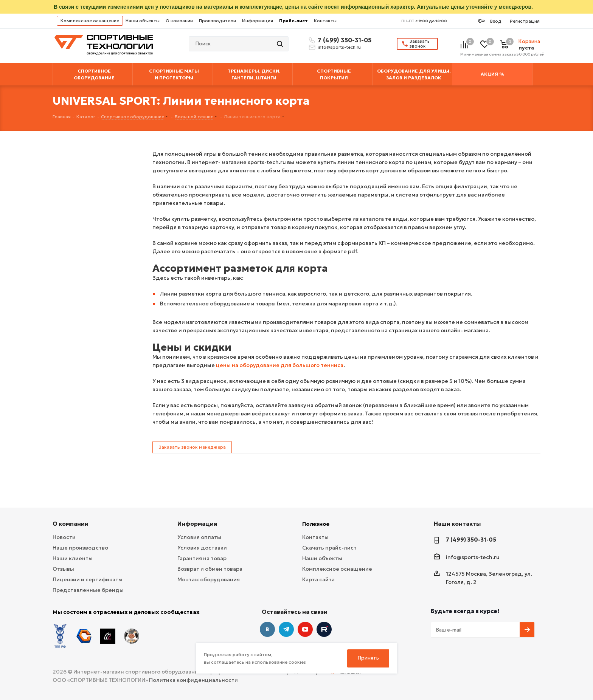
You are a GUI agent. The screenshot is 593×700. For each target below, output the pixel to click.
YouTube (305, 629)
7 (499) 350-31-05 (343, 40)
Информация (258, 21)
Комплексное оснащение (90, 21)
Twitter (324, 629)
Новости (64, 537)
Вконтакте (267, 629)
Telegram (286, 629)
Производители (217, 21)
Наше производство (80, 548)
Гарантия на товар (202, 558)
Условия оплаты (199, 537)
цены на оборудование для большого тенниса (280, 365)
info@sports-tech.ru (339, 47)
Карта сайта (318, 579)
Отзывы (63, 569)
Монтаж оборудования (209, 579)
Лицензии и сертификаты (88, 579)
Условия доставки (202, 548)
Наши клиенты (73, 558)
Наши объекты (143, 21)
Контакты (325, 21)
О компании (179, 21)
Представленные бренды (88, 590)
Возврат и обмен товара (210, 569)
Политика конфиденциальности (193, 680)
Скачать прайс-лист (329, 548)
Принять (368, 658)
